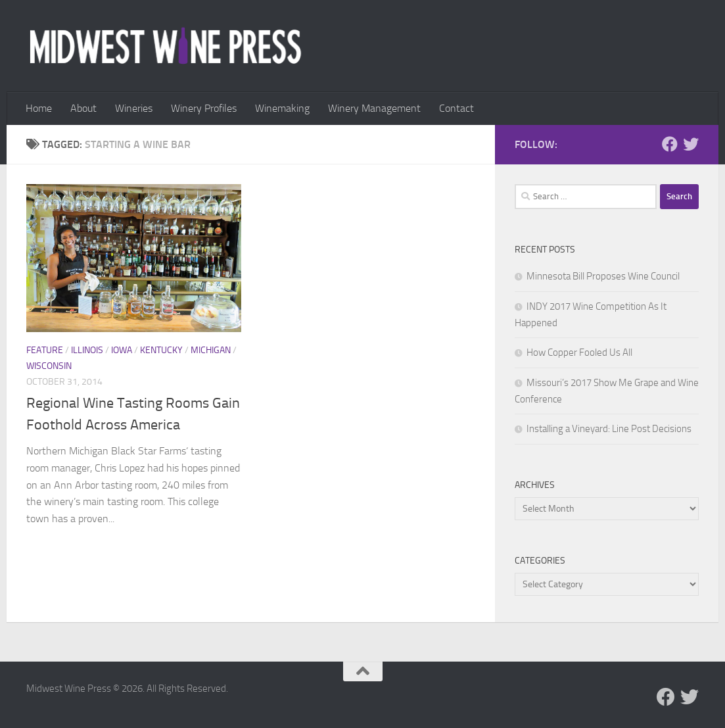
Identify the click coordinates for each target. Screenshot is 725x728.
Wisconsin (49, 366)
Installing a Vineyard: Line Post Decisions (609, 429)
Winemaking (282, 108)
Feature (45, 350)
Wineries (134, 108)
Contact (456, 108)
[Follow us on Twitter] (691, 144)
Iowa (122, 350)
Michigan (211, 350)
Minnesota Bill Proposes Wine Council (603, 276)
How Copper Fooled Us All (579, 352)
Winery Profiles (204, 108)
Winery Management (374, 108)
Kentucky (161, 350)
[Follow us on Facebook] (670, 144)
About (83, 108)
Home (39, 108)
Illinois (87, 350)
